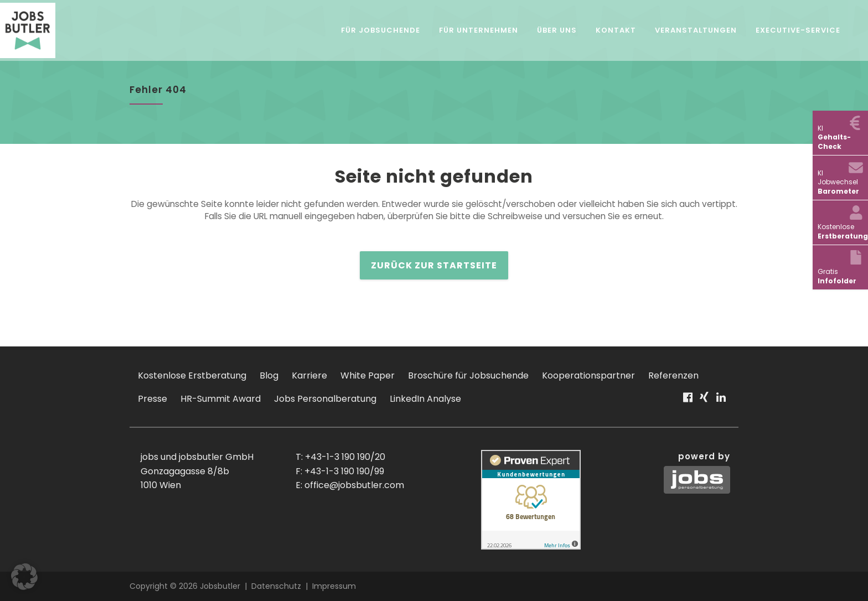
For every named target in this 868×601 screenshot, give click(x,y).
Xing (704, 402)
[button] (24, 577)
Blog (269, 375)
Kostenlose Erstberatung (192, 375)
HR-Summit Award (221, 399)
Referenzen (673, 375)
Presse (153, 399)
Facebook (687, 402)
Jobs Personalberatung (325, 399)
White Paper (368, 375)
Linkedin (721, 402)
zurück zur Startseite (434, 266)
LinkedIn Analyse (425, 399)
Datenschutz (276, 586)
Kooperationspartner (588, 375)
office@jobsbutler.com (354, 485)
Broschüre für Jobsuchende (468, 375)
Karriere (309, 375)
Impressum (334, 586)
